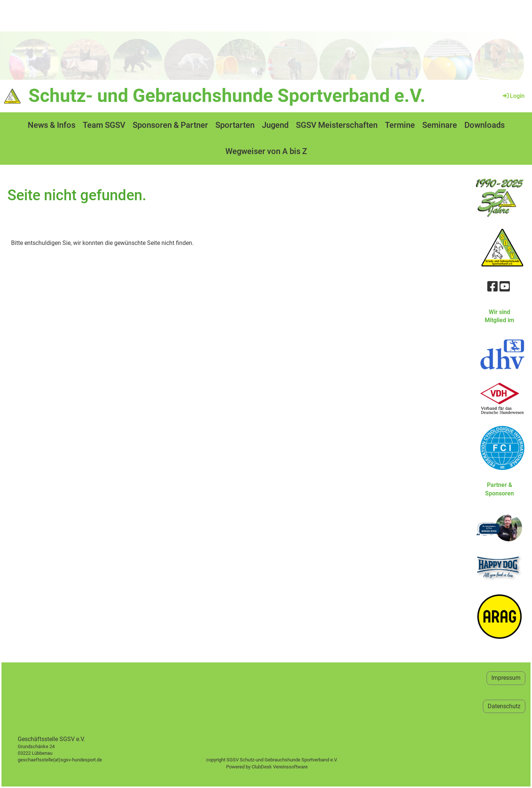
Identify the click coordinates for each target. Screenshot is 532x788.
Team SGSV (104, 125)
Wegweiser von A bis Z (266, 151)
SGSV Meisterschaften (337, 125)
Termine (400, 125)
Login (513, 96)
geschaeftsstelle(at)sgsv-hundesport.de (68, 760)
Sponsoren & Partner (170, 125)
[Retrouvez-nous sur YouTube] (505, 287)
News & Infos (52, 125)
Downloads (485, 125)
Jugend (275, 125)
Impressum (506, 678)
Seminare (440, 125)
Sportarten (235, 125)
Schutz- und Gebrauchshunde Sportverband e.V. (227, 96)
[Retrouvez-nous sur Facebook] (492, 287)
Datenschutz (504, 706)
